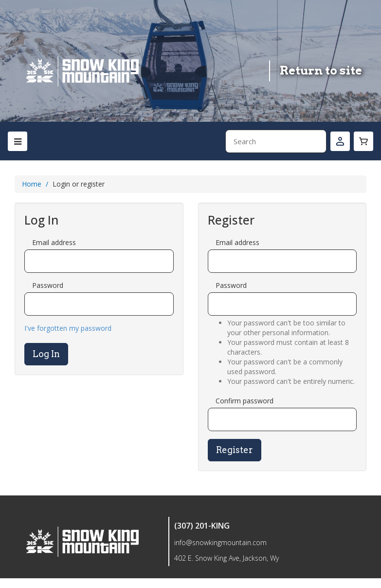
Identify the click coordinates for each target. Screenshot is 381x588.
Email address (54, 242)
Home (32, 184)
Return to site (321, 70)
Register (235, 450)
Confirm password (245, 401)
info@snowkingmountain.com (220, 542)
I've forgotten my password (68, 328)
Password (48, 285)
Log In (46, 354)
